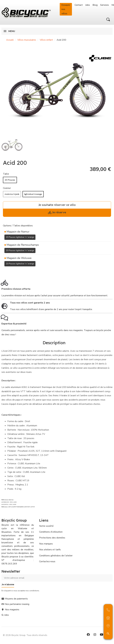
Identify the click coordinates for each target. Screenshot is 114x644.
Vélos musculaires (27, 40)
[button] (108, 19)
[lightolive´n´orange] (33, 194)
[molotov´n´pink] (12, 194)
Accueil (10, 40)
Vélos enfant (46, 40)
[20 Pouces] (10, 180)
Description (54, 342)
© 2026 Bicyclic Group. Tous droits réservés (25, 635)
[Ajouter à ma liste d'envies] (5, 271)
